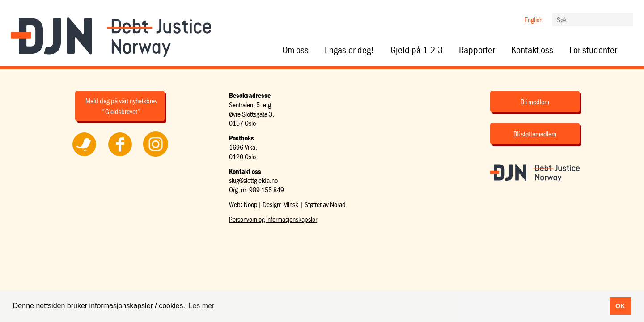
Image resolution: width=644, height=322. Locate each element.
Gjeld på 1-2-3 (417, 50)
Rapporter (477, 50)
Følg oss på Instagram (156, 156)
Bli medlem (535, 102)
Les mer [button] (202, 306)
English (534, 20)
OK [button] (620, 306)
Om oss (295, 50)
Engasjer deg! (350, 50)
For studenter (593, 50)
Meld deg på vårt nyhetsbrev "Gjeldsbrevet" (121, 106)
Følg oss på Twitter (84, 156)
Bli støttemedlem (535, 134)
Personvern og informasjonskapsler (273, 219)
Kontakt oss (532, 50)
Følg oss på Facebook (120, 156)
